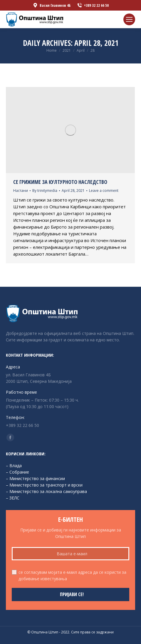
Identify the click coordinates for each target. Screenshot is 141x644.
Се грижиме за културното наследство (60, 182)
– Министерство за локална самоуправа (46, 491)
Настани (21, 191)
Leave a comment (104, 191)
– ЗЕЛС (13, 498)
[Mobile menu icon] (129, 19)
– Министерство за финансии (35, 478)
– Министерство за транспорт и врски (44, 485)
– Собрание (17, 472)
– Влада (14, 466)
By (45, 191)
